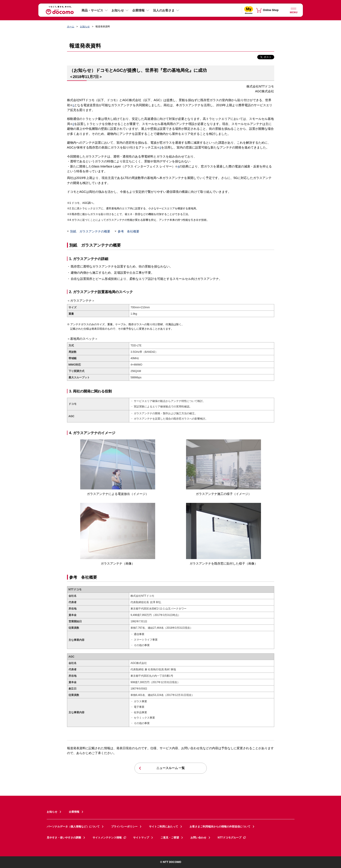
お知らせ (118, 10)
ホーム (71, 26)
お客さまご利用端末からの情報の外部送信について (220, 827)
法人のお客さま (164, 10)
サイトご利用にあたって (164, 827)
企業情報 (138, 10)
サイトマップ (141, 838)
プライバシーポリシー (124, 827)
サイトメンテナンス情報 (110, 838)
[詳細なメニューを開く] (294, 10)
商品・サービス (92, 10)
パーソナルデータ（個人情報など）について (73, 827)
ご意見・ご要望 (170, 838)
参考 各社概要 (129, 231)
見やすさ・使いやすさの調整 (64, 838)
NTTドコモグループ (232, 838)
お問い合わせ (198, 838)
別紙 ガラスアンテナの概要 (90, 231)
